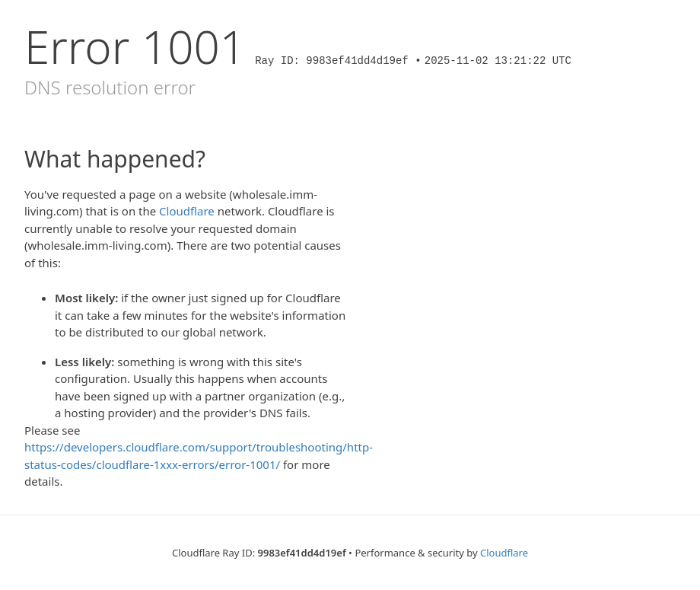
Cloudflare (187, 211)
